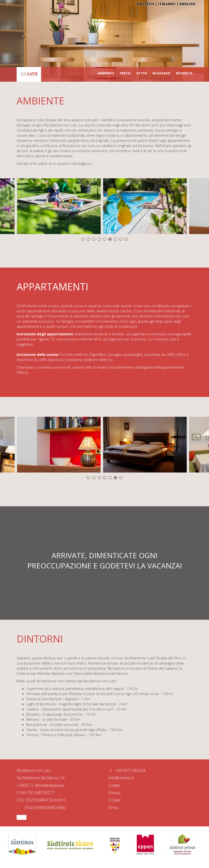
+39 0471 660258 (127, 770)
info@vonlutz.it (121, 778)
